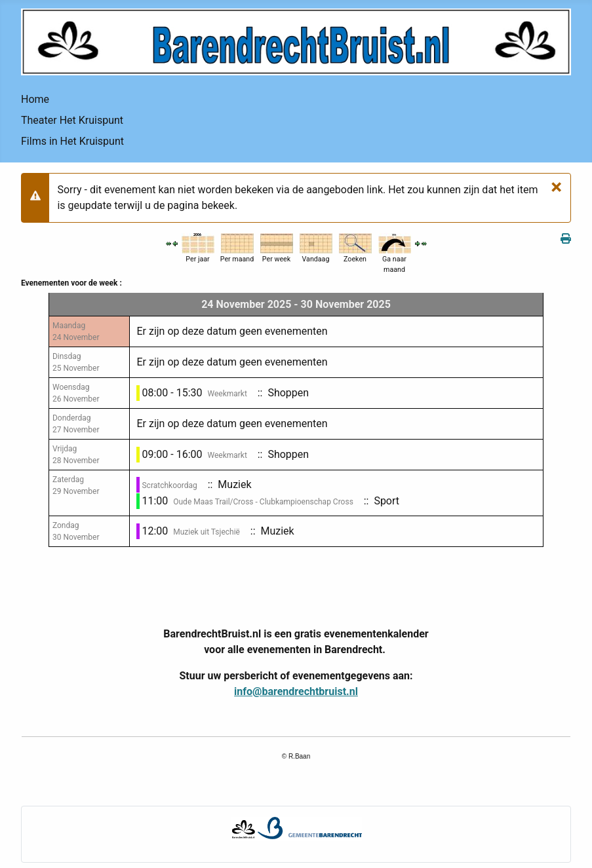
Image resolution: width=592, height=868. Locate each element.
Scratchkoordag (169, 485)
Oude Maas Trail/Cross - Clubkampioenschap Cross (263, 502)
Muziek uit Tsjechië (207, 532)
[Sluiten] (556, 186)
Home (35, 99)
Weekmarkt (227, 394)
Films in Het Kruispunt (72, 141)
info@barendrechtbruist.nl (296, 691)
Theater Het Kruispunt (72, 120)
